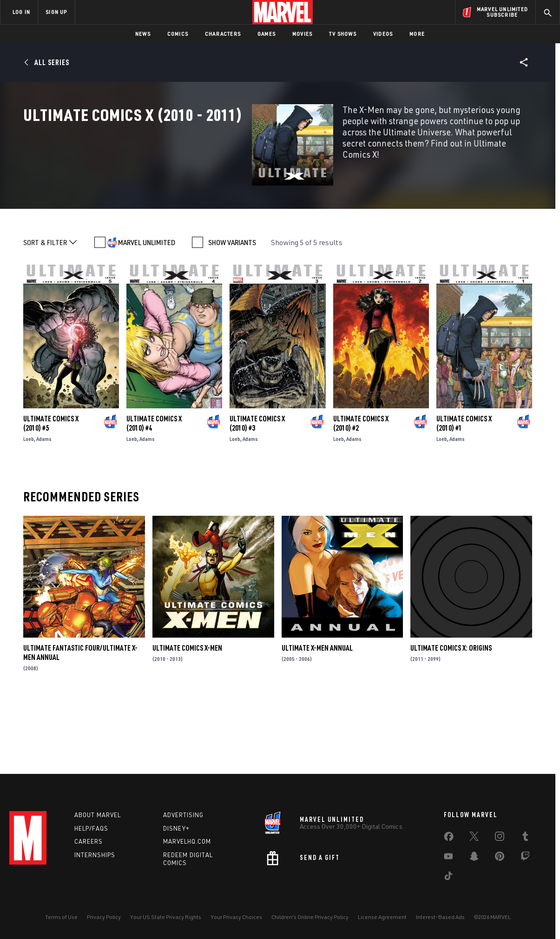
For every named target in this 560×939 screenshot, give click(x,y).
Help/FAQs (91, 828)
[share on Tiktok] (448, 878)
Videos (383, 34)
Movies (302, 34)
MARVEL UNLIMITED (147, 311)
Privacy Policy (104, 917)
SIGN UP (56, 12)
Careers (89, 841)
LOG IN (21, 12)
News (143, 34)
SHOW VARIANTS (232, 311)
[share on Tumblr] (525, 838)
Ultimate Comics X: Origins (451, 717)
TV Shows (343, 34)
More (417, 34)
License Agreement (382, 917)
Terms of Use (61, 917)
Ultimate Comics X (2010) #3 (257, 492)
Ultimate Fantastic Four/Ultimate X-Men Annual (80, 721)
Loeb (29, 508)
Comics (178, 34)
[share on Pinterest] (500, 858)
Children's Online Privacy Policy (310, 917)
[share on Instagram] (500, 838)
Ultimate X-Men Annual (317, 717)
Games (267, 34)
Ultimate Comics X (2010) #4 (154, 492)
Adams (44, 508)
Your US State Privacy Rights (166, 917)
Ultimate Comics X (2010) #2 (361, 492)
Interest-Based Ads (440, 917)
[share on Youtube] (448, 858)
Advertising (183, 815)
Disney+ (176, 828)
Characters (223, 34)
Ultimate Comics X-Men (187, 717)
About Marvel (98, 815)
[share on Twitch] (525, 858)
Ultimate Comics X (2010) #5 (51, 492)
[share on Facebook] (449, 839)
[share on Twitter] (474, 838)
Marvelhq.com (187, 841)
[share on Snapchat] (474, 858)
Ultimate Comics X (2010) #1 (464, 492)
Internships (95, 855)
